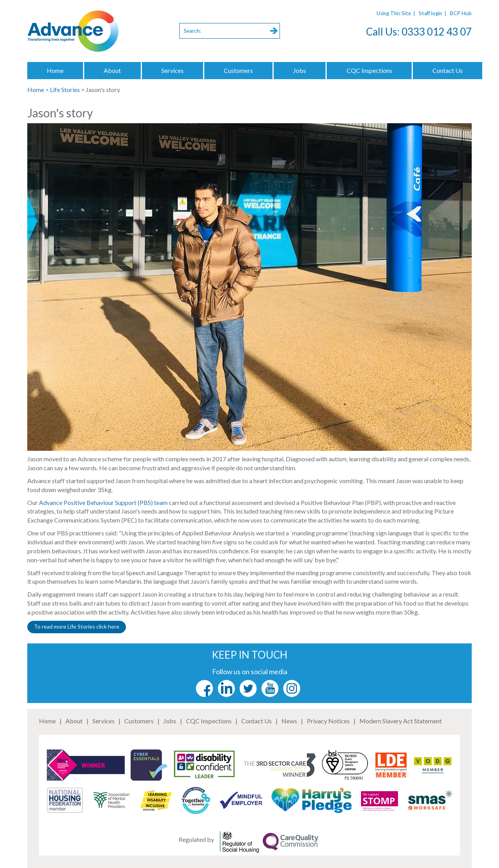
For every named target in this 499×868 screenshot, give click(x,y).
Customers (238, 70)
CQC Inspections (369, 70)
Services (173, 70)
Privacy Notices (328, 721)
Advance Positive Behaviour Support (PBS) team (103, 502)
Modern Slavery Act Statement (401, 721)
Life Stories (65, 89)
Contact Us (448, 70)
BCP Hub (461, 13)
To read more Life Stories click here (77, 626)
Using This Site (394, 13)
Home (55, 70)
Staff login (430, 13)
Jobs (300, 70)
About (112, 70)
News (289, 721)
